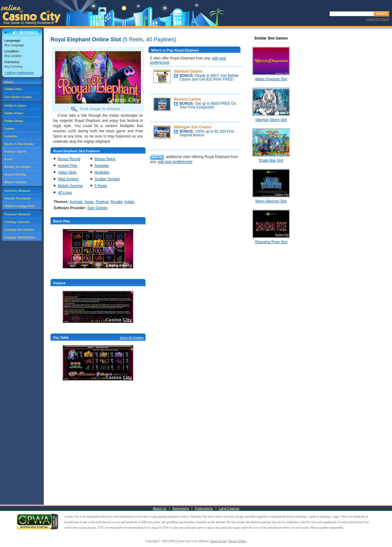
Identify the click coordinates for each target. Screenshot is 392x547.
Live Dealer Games (18, 97)
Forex (8, 159)
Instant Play (68, 166)
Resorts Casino (187, 99)
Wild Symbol (68, 179)
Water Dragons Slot (271, 79)
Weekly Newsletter (18, 198)
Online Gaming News (20, 206)
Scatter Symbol (107, 179)
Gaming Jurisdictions (20, 237)
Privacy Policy (238, 541)
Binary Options (15, 182)
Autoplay (102, 166)
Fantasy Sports (15, 151)
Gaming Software (17, 222)
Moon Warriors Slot (271, 201)
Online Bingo (14, 121)
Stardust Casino (188, 71)
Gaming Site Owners (19, 229)
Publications (204, 508)
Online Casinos (15, 105)
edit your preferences (175, 162)
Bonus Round (69, 159)
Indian (129, 202)
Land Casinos (229, 508)
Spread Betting (15, 174)
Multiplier (102, 172)
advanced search (378, 19)
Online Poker (14, 113)
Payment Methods (17, 214)
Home (9, 82)
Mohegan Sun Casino (193, 127)
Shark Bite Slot (271, 160)
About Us (159, 508)
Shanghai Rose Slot (271, 242)
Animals (76, 202)
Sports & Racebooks (19, 144)
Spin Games (97, 208)
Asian (89, 202)
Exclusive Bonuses (17, 191)
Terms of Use (218, 541)
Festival (102, 202)
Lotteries (11, 136)
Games (9, 128)
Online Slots (13, 89)
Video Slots (67, 172)
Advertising (181, 508)
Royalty (116, 202)
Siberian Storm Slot (271, 120)
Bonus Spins (105, 159)
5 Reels (101, 186)
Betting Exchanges (18, 167)
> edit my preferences (19, 73)
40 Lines (65, 193)
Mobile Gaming (70, 186)
